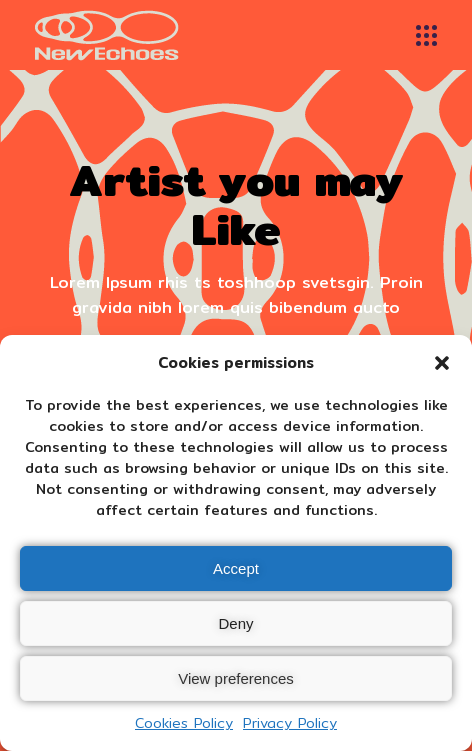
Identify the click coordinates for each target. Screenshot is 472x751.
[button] (442, 363)
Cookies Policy (184, 723)
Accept (236, 568)
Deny (235, 623)
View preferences (236, 678)
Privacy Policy (290, 723)
